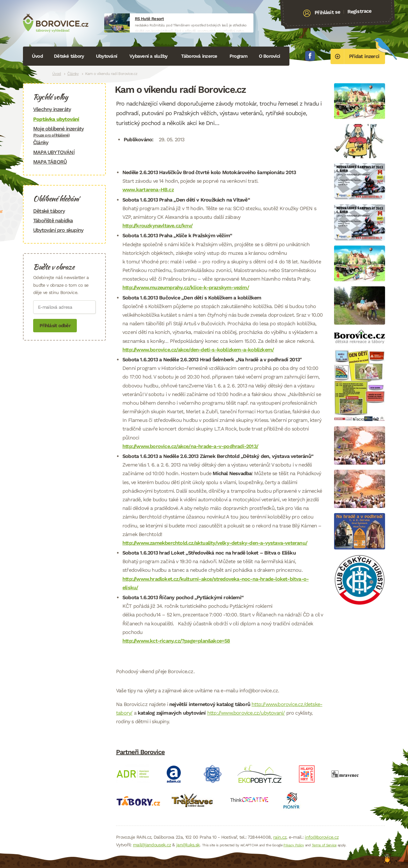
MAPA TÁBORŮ (50, 162)
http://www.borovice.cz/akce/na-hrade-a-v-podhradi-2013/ (190, 446)
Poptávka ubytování (56, 119)
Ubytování (106, 56)
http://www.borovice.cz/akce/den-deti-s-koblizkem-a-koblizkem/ (198, 350)
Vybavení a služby (148, 56)
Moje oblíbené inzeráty (64, 132)
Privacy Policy (294, 845)
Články (73, 74)
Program (239, 56)
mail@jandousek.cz (152, 845)
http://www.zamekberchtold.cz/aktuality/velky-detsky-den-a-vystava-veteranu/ (215, 543)
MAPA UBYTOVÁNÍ (54, 152)
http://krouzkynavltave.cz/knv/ (157, 226)
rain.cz (280, 837)
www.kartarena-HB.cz (148, 190)
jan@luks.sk (188, 845)
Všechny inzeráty (52, 109)
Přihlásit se (328, 12)
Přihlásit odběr (55, 326)
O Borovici (270, 56)
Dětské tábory (69, 56)
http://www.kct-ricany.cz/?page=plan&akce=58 (176, 641)
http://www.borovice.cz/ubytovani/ (246, 713)
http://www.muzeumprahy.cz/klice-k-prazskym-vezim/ (186, 287)
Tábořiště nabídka (53, 221)
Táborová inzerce (199, 56)
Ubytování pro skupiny (58, 230)
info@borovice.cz (322, 837)
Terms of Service (324, 845)
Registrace (359, 11)
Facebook (310, 56)
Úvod (37, 56)
